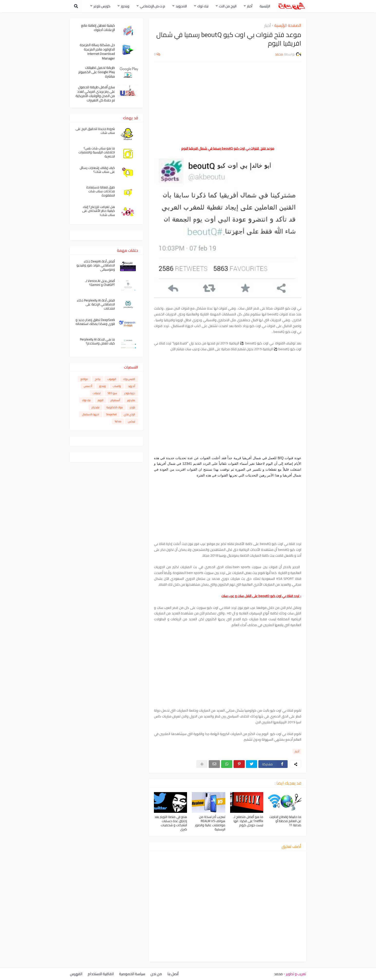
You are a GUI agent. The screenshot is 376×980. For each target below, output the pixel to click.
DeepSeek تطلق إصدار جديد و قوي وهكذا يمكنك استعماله (95, 322)
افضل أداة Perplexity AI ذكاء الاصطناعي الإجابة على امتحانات (96, 305)
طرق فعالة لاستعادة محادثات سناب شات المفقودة (101, 191)
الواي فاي (129, 414)
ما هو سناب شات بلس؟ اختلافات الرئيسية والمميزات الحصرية (97, 152)
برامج (98, 379)
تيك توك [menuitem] (203, 6)
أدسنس (88, 386)
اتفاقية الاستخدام (101, 974)
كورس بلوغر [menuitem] (102, 6)
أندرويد (132, 386)
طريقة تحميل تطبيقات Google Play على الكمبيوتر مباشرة (97, 72)
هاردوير (131, 400)
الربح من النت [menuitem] (228, 6)
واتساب (117, 386)
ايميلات (97, 393)
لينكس (132, 421)
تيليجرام (95, 407)
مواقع (84, 379)
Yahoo (118, 421)
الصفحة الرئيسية (288, 26)
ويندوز (102, 386)
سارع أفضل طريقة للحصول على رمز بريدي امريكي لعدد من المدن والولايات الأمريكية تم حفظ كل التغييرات (95, 94)
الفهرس (76, 974)
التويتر (101, 400)
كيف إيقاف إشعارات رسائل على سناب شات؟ (97, 170)
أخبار (268, 26)
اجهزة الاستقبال (91, 414)
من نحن (156, 974)
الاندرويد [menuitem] (181, 6)
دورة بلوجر (130, 393)
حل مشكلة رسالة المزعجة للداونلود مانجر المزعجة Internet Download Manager (97, 52)
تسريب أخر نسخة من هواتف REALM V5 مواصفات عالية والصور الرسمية (210, 823)
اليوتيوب (112, 379)
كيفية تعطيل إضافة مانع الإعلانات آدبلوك (98, 28)
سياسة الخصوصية (132, 974)
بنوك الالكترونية (115, 407)
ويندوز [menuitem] (125, 6)
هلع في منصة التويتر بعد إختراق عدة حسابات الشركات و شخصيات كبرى (171, 823)
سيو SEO (112, 393)
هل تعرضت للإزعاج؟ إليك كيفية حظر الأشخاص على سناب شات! (99, 211)
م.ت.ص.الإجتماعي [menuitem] (152, 6)
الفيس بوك (129, 379)
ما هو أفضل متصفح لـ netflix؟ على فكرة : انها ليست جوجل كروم (248, 821)
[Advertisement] (228, 101)
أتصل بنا (173, 974)
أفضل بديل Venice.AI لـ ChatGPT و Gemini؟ (100, 283)
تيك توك (86, 400)
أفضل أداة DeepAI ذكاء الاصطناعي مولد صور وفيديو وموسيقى (96, 266)
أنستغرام (115, 400)
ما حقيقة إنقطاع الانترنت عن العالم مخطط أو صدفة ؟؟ (285, 821)
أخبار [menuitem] (250, 6)
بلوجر (132, 407)
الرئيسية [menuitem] (265, 6)
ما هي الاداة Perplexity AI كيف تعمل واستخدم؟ (97, 341)
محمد (278, 974)
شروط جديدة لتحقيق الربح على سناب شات (95, 131)
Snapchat (111, 414)
